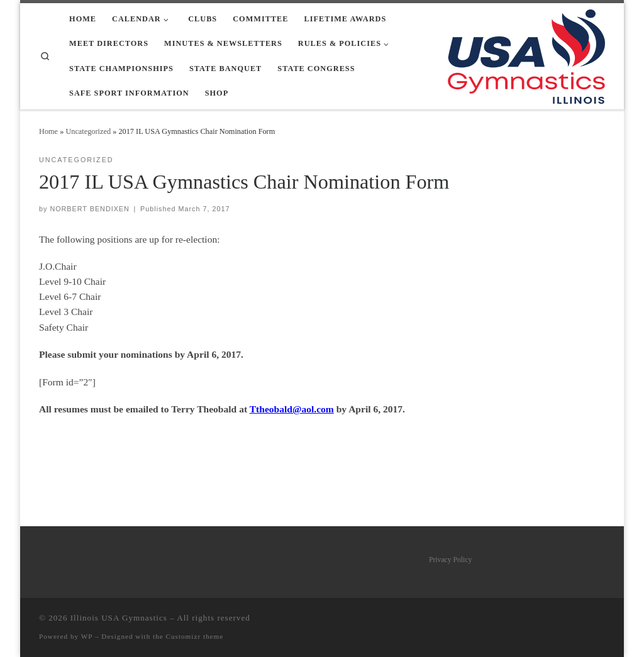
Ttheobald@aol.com (292, 409)
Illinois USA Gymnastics (119, 618)
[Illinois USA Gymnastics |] (526, 54)
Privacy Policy (450, 560)
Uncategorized (88, 131)
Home (48, 131)
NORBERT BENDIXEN (89, 209)
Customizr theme (195, 636)
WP (87, 636)
